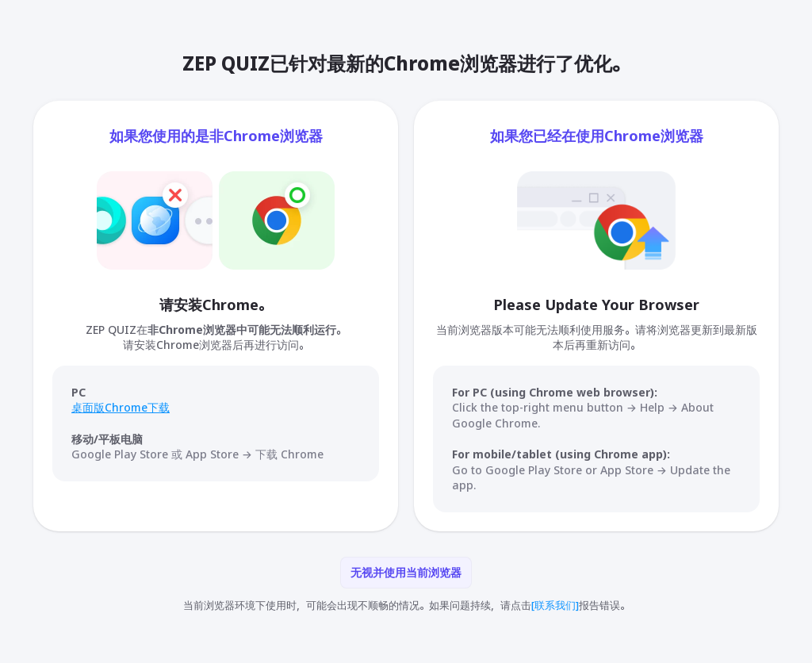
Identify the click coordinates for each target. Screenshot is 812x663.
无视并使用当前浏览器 (406, 572)
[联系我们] (555, 605)
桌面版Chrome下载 (121, 407)
